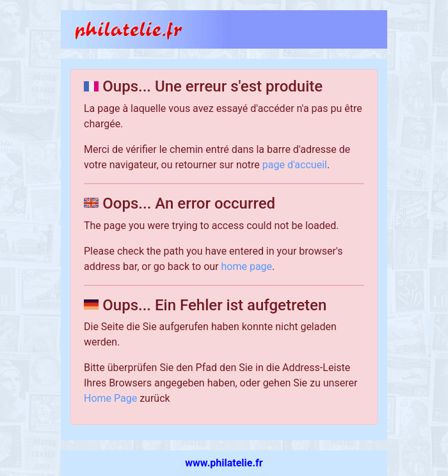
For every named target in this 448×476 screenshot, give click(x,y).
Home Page (110, 398)
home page (247, 266)
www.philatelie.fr (224, 463)
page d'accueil (295, 165)
